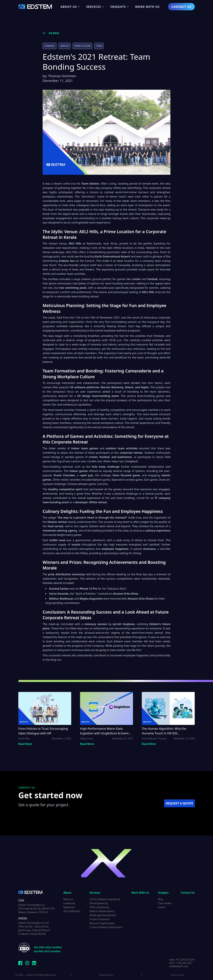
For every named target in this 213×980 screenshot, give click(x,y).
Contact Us (181, 7)
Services (95, 7)
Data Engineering (99, 903)
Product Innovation (100, 919)
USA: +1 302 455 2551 (181, 963)
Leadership (69, 903)
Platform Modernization (102, 911)
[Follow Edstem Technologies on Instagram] (27, 963)
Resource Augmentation (102, 923)
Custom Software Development (106, 927)
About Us (70, 7)
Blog (160, 899)
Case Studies (165, 903)
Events (162, 907)
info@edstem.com (179, 966)
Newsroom (69, 907)
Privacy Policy (106, 975)
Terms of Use (177, 975)
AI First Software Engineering (105, 899)
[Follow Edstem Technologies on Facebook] (20, 963)
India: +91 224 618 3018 (182, 960)
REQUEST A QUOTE (179, 803)
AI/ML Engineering (99, 907)
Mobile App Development (103, 915)
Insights (120, 7)
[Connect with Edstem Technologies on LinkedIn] (34, 963)
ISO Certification (72, 911)
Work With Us (147, 7)
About (67, 893)
